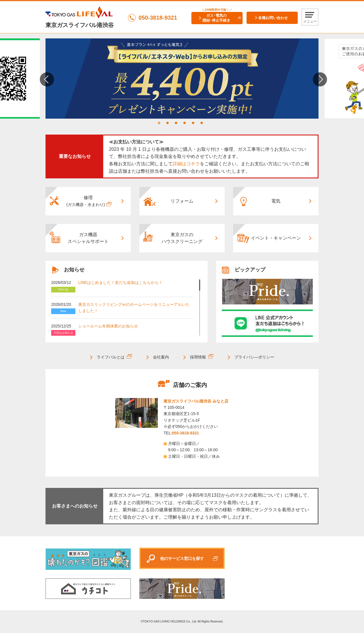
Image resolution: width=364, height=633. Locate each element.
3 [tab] (176, 123)
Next (320, 79)
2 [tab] (167, 123)
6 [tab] (202, 123)
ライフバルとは (111, 357)
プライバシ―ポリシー (254, 357)
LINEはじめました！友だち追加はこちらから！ (120, 283)
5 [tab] (193, 123)
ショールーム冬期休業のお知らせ (108, 326)
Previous (47, 79)
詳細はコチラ (186, 164)
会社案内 (161, 357)
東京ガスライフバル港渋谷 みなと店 (196, 401)
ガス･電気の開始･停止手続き (216, 18)
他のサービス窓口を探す (182, 558)
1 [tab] (159, 123)
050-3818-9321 (186, 433)
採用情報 (198, 357)
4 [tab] (185, 123)
